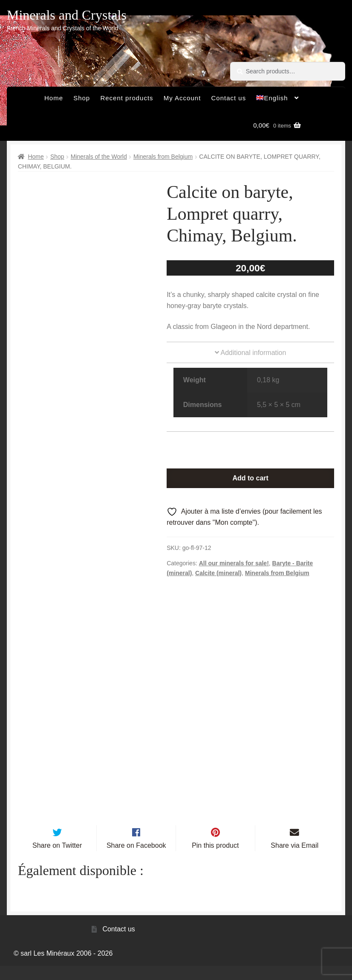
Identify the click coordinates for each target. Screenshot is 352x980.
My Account (182, 98)
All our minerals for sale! (234, 563)
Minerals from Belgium (163, 157)
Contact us (229, 98)
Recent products (127, 98)
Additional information (250, 353)
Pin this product (215, 859)
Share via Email (294, 859)
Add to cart (250, 478)
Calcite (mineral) (218, 573)
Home (54, 98)
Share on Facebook (136, 859)
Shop (82, 98)
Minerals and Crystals (67, 15)
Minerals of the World (99, 157)
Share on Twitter (57, 859)
